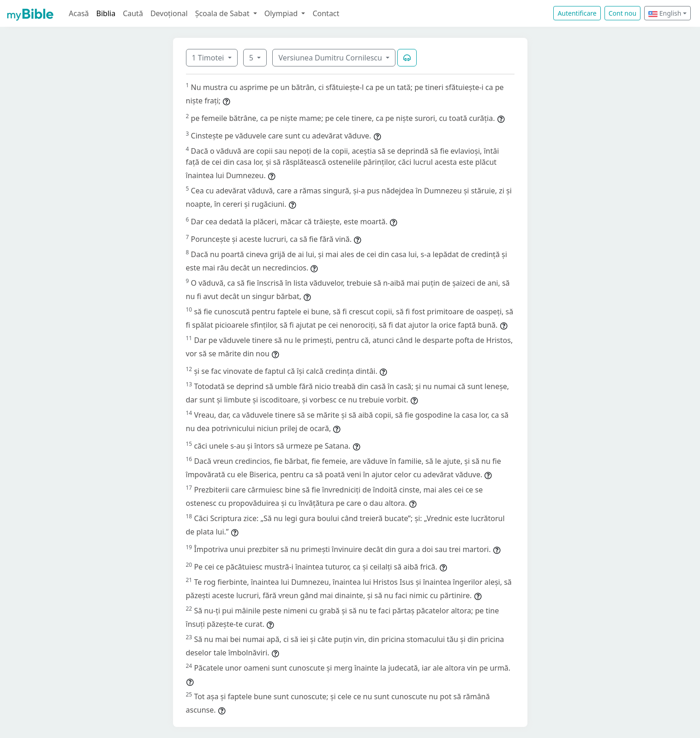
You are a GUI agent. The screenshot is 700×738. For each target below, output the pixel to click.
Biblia (106, 13)
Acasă (79, 13)
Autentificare (577, 13)
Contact (326, 13)
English (665, 13)
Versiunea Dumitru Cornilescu (331, 58)
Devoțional (169, 13)
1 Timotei (209, 58)
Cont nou (622, 13)
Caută (133, 13)
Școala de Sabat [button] (223, 13)
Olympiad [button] (282, 13)
